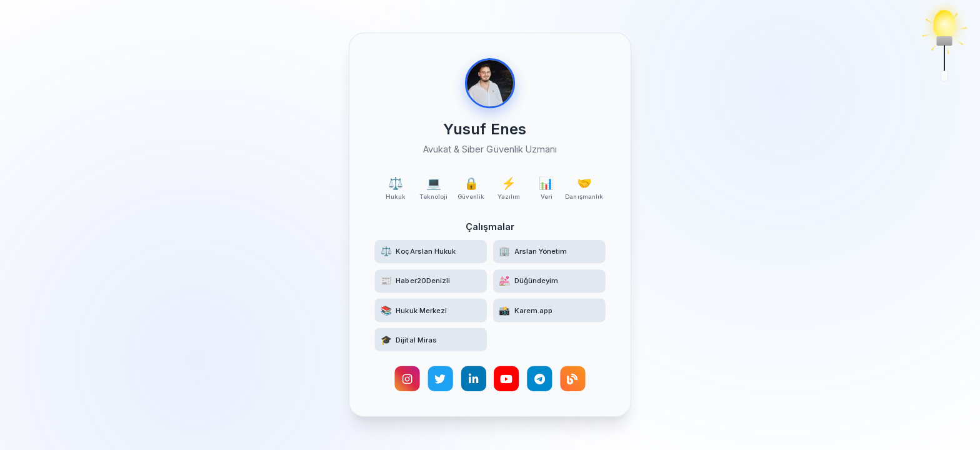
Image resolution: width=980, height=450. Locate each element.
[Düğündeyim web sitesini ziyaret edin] (550, 282)
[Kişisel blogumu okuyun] (573, 380)
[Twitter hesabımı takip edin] (440, 380)
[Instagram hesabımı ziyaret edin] (407, 380)
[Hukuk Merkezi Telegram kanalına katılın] (430, 311)
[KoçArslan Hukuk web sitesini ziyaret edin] (430, 252)
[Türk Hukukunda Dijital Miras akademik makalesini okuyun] (430, 341)
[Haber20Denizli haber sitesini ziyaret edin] (430, 282)
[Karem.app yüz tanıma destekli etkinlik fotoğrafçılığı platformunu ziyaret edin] (550, 311)
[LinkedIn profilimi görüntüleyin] (473, 380)
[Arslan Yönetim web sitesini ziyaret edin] (550, 252)
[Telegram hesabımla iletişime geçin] (540, 380)
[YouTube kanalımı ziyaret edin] (506, 380)
